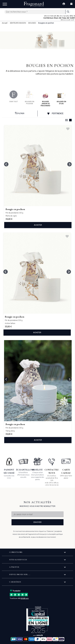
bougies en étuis (61, 98)
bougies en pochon (30, 98)
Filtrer (20, 113)
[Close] (74, 18)
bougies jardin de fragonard (45, 99)
